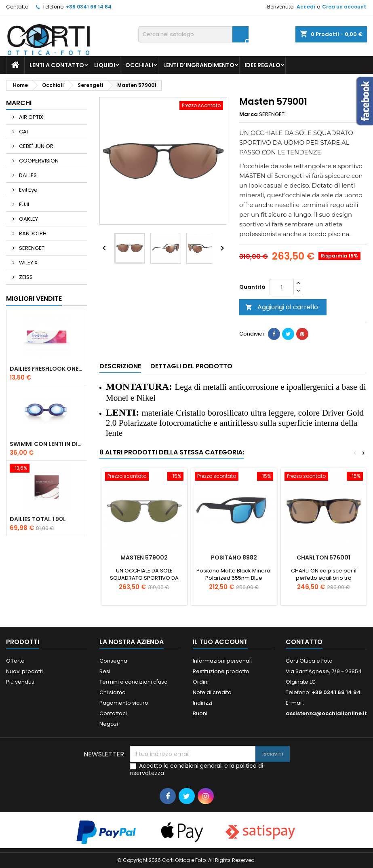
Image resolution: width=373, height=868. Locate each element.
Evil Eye (28, 190)
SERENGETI (32, 248)
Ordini (201, 682)
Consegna (113, 661)
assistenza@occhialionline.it (326, 713)
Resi (105, 671)
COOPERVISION (38, 161)
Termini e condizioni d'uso (134, 682)
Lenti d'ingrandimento (199, 65)
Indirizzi (202, 703)
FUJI (23, 204)
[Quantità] (282, 287)
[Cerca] (193, 34)
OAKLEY (28, 219)
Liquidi (105, 65)
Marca (249, 114)
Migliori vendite (34, 299)
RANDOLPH (32, 233)
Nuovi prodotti (24, 671)
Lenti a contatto (57, 65)
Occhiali (139, 65)
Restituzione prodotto (221, 671)
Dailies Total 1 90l (38, 519)
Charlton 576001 (323, 558)
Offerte (15, 661)
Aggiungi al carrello (282, 307)
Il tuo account (220, 642)
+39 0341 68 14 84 (89, 7)
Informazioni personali (222, 661)
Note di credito (212, 692)
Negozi (109, 724)
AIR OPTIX (31, 117)
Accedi (306, 7)
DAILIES (27, 175)
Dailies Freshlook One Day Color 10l (47, 369)
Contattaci (113, 713)
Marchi (19, 103)
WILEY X (28, 263)
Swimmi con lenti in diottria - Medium (47, 444)
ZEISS (25, 277)
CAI (23, 132)
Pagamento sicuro (124, 703)
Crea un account (344, 7)
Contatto (17, 7)
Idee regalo (262, 65)
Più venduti (20, 682)
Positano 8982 (234, 558)
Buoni (200, 713)
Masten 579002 (144, 558)
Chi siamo (113, 692)
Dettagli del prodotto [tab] (191, 366)
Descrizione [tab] (120, 366)
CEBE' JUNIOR (36, 146)
